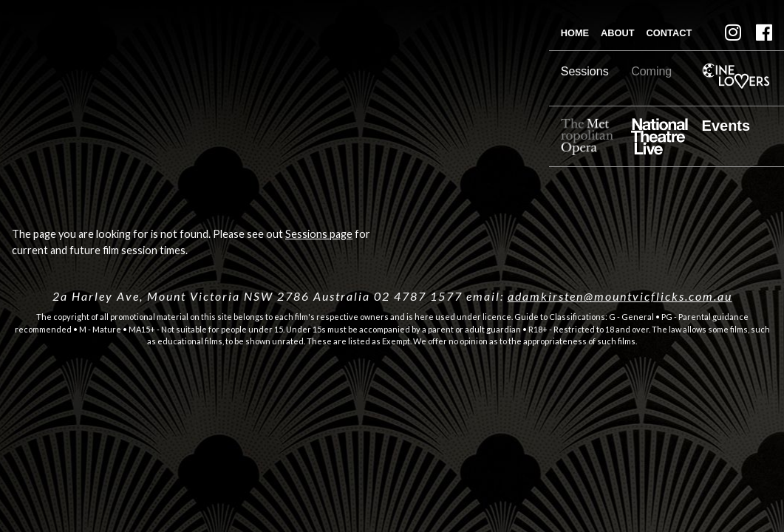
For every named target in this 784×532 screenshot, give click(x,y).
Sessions (585, 71)
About (618, 33)
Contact (669, 33)
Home (575, 33)
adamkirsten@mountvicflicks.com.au (620, 296)
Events (726, 126)
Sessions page (319, 234)
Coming (651, 71)
